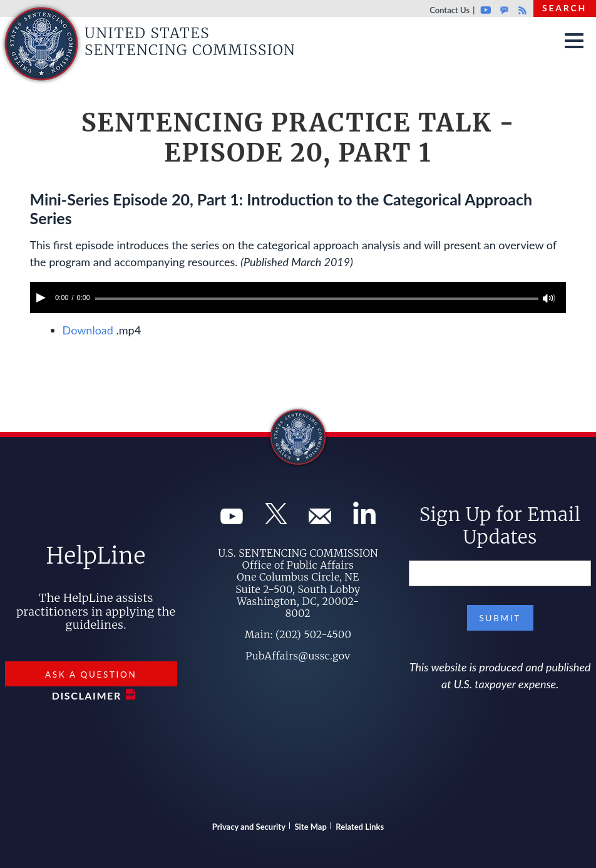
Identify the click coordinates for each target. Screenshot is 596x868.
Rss (521, 10)
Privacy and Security (249, 827)
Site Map (311, 827)
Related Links (360, 827)
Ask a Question (91, 674)
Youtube (486, 10)
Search (564, 8)
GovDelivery (504, 10)
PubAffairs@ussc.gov (298, 656)
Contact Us (450, 10)
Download (88, 330)
